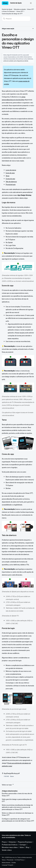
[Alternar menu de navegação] (31, 3)
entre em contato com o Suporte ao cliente (16, 61)
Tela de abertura (11, 182)
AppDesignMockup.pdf (12, 773)
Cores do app (10, 179)
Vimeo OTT (20, 11)
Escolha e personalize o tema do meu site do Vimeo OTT (17, 795)
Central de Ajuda (16, 3)
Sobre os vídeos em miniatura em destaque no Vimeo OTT (18, 814)
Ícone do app (10, 173)
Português (11, 865)
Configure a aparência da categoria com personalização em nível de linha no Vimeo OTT (18, 820)
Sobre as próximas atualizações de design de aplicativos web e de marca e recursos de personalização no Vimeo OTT (17, 807)
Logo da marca (11, 170)
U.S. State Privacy (19, 860)
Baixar (12, 776)
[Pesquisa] (16, 19)
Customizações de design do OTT (12, 14)
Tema (7, 176)
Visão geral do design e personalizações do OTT (17, 800)
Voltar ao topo (8, 785)
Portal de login (11, 185)
